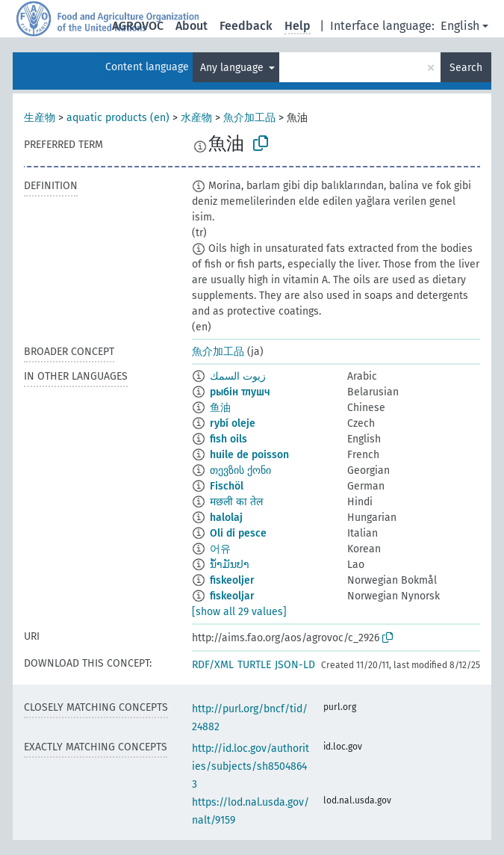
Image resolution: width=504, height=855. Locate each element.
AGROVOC (138, 26)
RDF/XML (213, 665)
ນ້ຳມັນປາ (230, 565)
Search (466, 68)
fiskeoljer (232, 580)
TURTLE (254, 665)
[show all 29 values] (239, 612)
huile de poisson (249, 455)
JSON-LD (295, 665)
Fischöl (227, 486)
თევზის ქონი (240, 470)
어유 (220, 549)
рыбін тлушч (240, 392)
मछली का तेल (236, 502)
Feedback (246, 26)
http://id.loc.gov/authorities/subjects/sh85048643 (251, 766)
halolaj (226, 518)
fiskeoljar (232, 596)
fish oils (228, 439)
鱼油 (220, 408)
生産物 (40, 118)
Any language (233, 68)
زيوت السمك (238, 376)
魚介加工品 (249, 118)
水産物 (196, 118)
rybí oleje (233, 423)
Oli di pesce (238, 533)
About (192, 26)
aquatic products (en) (118, 118)
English (460, 26)
